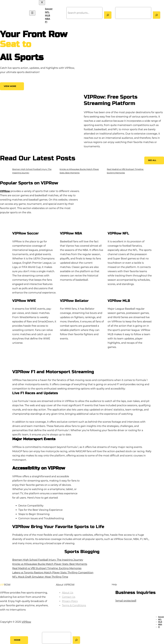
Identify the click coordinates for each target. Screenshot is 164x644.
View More (10, 86)
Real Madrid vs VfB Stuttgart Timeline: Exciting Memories (47, 568)
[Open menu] (32, 13)
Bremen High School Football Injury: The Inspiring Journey (48, 560)
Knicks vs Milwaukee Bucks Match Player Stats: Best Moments (50, 564)
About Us (68, 593)
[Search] (108, 15)
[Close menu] (42, 3)
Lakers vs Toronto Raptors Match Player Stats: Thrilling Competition (53, 573)
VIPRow (8, 13)
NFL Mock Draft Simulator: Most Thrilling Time (40, 577)
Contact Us (69, 597)
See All (152, 160)
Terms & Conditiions (74, 605)
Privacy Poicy (70, 601)
